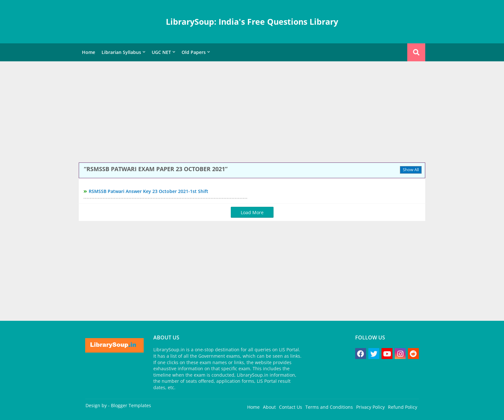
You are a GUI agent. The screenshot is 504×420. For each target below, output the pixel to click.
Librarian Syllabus (121, 52)
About (269, 407)
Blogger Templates (131, 405)
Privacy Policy (370, 407)
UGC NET (161, 52)
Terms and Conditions (329, 407)
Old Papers (194, 52)
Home (89, 52)
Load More (252, 212)
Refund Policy (403, 407)
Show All (411, 170)
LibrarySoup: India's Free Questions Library (252, 22)
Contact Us (291, 407)
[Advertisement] (252, 113)
